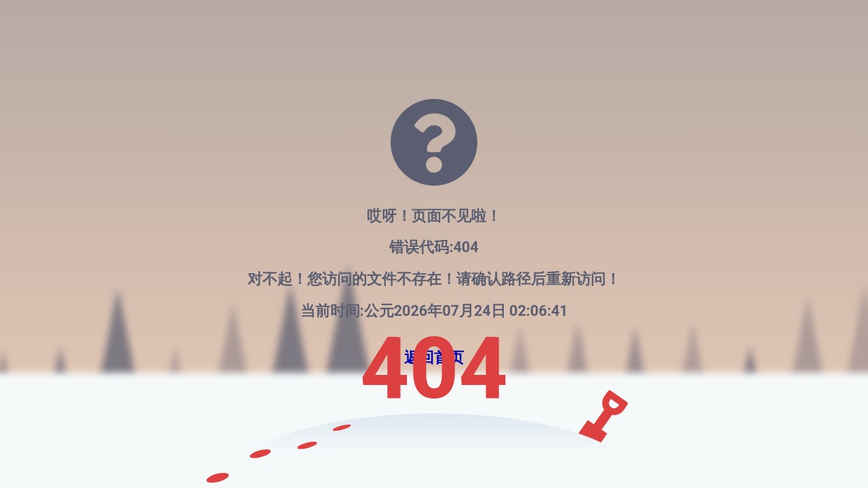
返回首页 (434, 358)
